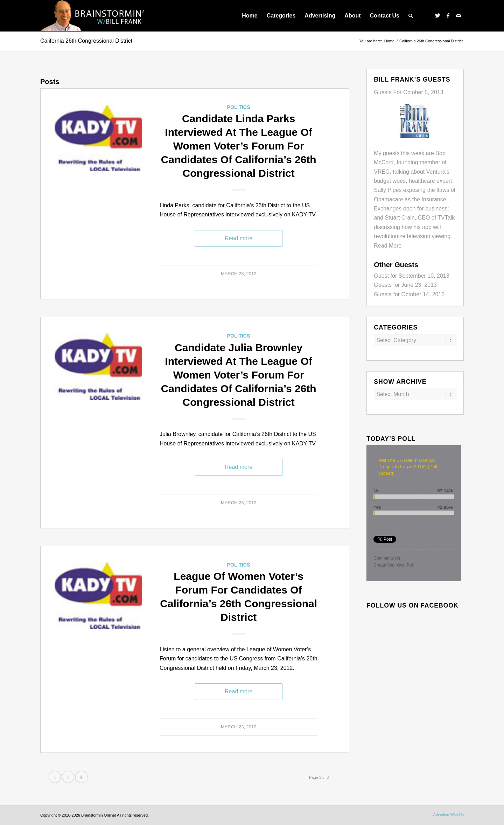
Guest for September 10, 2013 (411, 276)
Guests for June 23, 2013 (405, 285)
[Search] (411, 16)
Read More (388, 246)
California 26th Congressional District (86, 41)
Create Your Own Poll (394, 565)
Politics (238, 107)
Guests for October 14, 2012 (409, 294)
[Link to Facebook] (448, 15)
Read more (239, 238)
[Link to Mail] (458, 15)
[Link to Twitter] (437, 15)
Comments (387, 558)
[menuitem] (250, 16)
